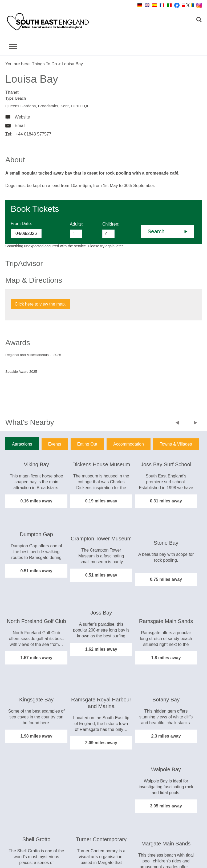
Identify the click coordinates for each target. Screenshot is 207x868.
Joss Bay (101, 613)
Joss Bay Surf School (166, 464)
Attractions (22, 444)
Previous (178, 423)
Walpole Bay (166, 769)
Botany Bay (166, 700)
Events (55, 444)
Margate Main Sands (166, 844)
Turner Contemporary (101, 839)
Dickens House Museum (101, 464)
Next (196, 423)
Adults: (76, 224)
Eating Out (87, 444)
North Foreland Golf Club (36, 621)
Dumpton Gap (36, 534)
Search (156, 231)
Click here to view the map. (40, 304)
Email (20, 126)
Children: (111, 224)
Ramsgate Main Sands (166, 621)
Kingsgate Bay (36, 700)
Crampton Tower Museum (101, 539)
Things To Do (44, 64)
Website (22, 117)
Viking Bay (36, 464)
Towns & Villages (176, 444)
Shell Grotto (36, 839)
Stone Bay (166, 543)
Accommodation (129, 444)
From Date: (21, 224)
